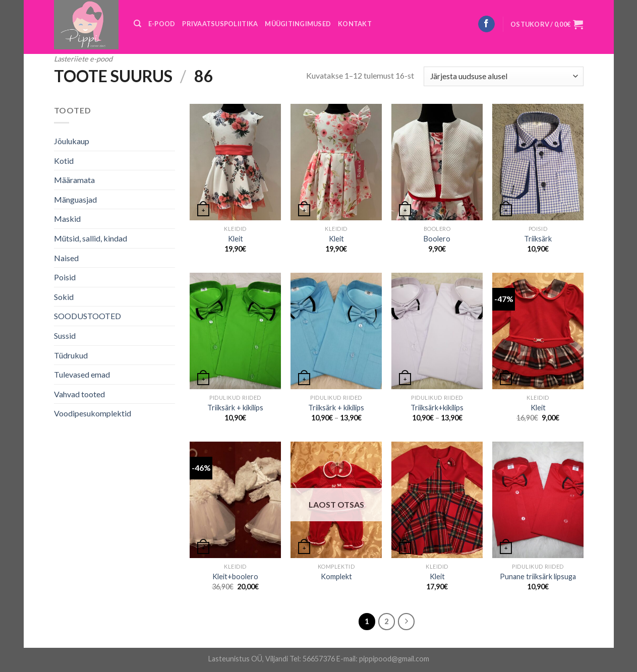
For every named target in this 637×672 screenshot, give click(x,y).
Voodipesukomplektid (93, 413)
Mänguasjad (75, 199)
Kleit (236, 239)
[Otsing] (137, 24)
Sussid (65, 335)
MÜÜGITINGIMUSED (298, 24)
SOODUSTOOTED (88, 316)
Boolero (437, 239)
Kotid (64, 161)
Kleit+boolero (235, 576)
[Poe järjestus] (503, 76)
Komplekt (336, 576)
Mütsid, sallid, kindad (91, 238)
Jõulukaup (72, 141)
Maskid (67, 219)
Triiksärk (538, 239)
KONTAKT (355, 24)
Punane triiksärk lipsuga (538, 576)
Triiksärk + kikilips (235, 408)
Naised (66, 258)
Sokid (64, 297)
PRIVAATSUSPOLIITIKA (220, 24)
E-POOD (162, 24)
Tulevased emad (82, 374)
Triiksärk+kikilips (437, 408)
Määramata (74, 180)
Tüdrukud (71, 355)
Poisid (65, 277)
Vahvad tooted (79, 394)
